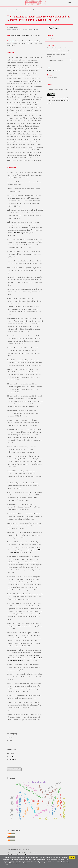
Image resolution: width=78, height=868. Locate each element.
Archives (16, 10)
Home (9, 10)
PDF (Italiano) (54, 28)
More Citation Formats (56, 60)
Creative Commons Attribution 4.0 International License (58, 101)
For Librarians (12, 759)
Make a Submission (14, 769)
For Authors (11, 756)
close (72, 858)
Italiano (10, 741)
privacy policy (10, 862)
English (11, 737)
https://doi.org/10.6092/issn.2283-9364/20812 (26, 36)
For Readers (11, 753)
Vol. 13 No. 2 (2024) (27, 10)
